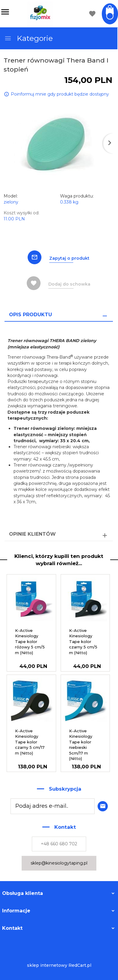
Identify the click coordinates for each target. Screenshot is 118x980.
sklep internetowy (47, 965)
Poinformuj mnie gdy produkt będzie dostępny (60, 94)
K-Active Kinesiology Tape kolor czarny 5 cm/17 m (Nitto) (30, 742)
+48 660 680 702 (59, 844)
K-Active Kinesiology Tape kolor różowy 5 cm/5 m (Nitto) (30, 642)
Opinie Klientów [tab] (32, 534)
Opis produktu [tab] (30, 315)
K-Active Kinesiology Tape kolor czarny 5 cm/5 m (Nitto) (83, 642)
